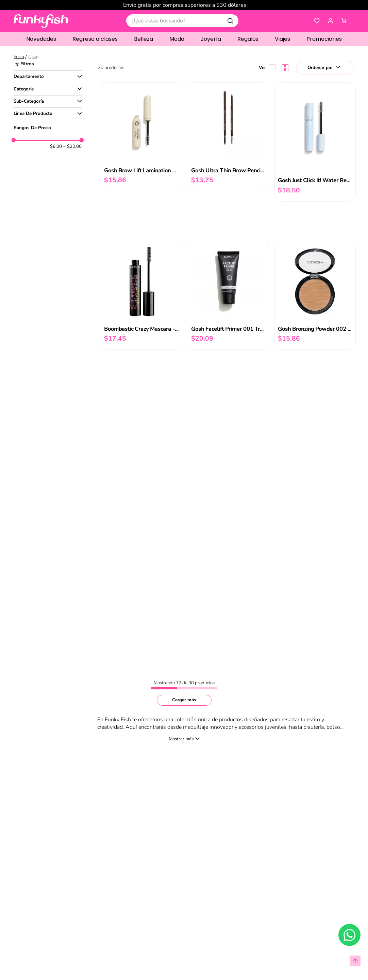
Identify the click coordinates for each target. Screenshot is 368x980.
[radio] (284, 68)
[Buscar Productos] (230, 21)
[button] (331, 21)
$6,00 (56, 143)
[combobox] (182, 21)
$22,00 (72, 143)
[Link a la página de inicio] (19, 57)
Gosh (34, 57)
